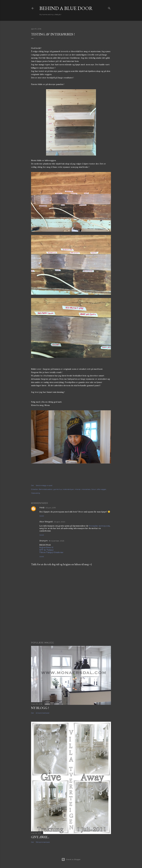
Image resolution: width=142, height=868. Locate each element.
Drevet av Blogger (71, 859)
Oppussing (35, 493)
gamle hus (58, 489)
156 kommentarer (43, 842)
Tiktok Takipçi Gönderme (51, 552)
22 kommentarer (43, 713)
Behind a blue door (66, 8)
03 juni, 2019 (51, 508)
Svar (42, 516)
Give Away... (40, 837)
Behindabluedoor (46, 489)
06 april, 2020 (59, 522)
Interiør (78, 489)
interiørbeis (86, 489)
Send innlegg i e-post (44, 485)
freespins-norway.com (99, 526)
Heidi (42, 508)
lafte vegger (102, 489)
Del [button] (32, 485)
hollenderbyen (68, 489)
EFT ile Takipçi (46, 550)
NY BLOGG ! (40, 708)
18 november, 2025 (56, 541)
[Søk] (109, 8)
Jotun (94, 489)
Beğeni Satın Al (46, 547)
